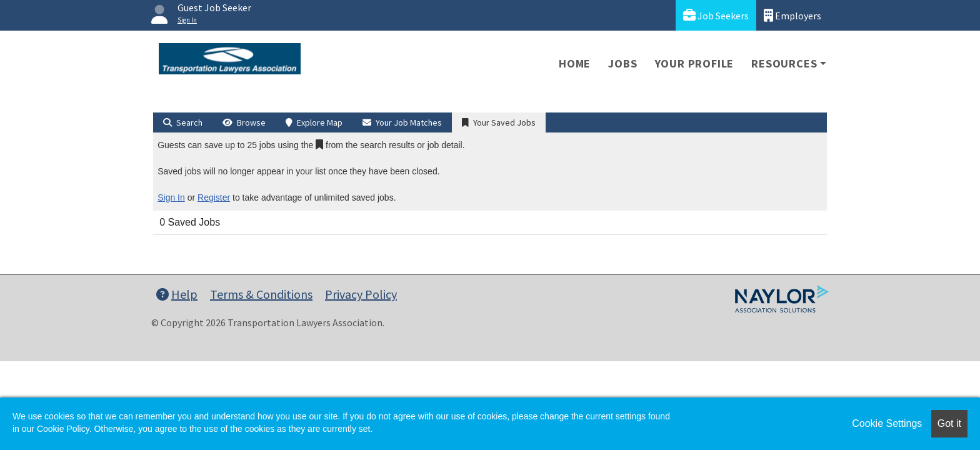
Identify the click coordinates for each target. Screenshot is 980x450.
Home (575, 63)
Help (177, 294)
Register (214, 197)
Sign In (171, 197)
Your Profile (695, 63)
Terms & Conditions (261, 294)
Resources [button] (784, 63)
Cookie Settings (887, 423)
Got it (949, 423)
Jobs (622, 63)
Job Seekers (716, 15)
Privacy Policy (361, 294)
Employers (792, 15)
